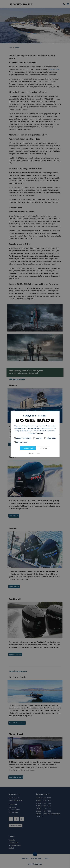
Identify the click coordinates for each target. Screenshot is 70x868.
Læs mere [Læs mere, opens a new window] (40, 433)
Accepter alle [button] (28, 448)
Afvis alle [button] (44, 448)
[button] (35, 453)
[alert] (35, 434)
